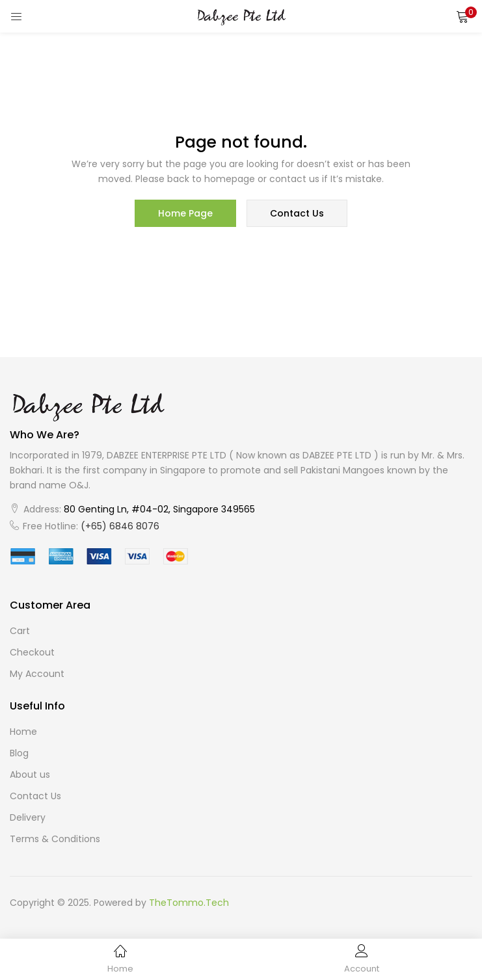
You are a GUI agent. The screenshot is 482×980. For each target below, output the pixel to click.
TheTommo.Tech (189, 903)
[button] (462, 16)
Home (23, 732)
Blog (19, 753)
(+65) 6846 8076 (120, 526)
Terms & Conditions (55, 839)
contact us (297, 213)
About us (30, 775)
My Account (37, 674)
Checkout (32, 652)
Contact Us (35, 796)
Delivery (28, 817)
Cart (20, 631)
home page (185, 213)
